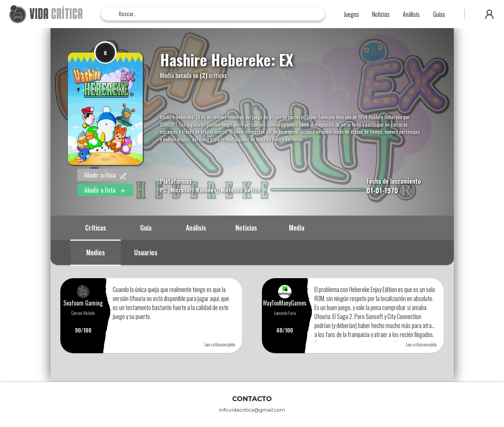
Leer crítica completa (220, 344)
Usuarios (146, 252)
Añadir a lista (105, 190)
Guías (439, 14)
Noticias (381, 14)
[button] (489, 14)
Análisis (411, 14)
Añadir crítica (105, 175)
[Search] (213, 14)
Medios (96, 252)
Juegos (351, 14)
